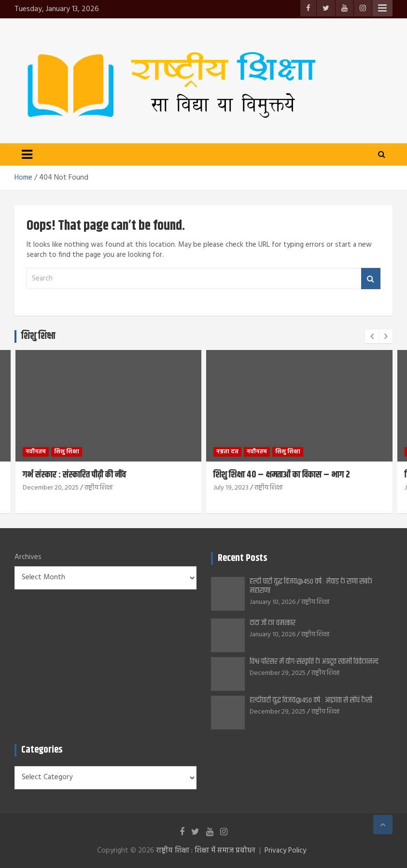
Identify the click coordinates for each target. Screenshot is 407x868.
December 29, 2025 (278, 673)
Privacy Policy (285, 851)
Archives (28, 557)
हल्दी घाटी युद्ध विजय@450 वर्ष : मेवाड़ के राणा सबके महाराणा (311, 586)
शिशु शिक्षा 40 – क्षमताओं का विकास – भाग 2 (282, 475)
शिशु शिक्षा (67, 452)
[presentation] (372, 336)
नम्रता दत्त (227, 452)
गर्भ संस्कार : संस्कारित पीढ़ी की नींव (74, 475)
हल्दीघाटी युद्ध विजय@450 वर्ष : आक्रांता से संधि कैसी (311, 700)
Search (371, 279)
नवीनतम (36, 452)
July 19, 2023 (231, 488)
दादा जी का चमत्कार (278, 623)
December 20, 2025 (51, 488)
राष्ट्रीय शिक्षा (98, 488)
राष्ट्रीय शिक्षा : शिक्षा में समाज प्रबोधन (206, 851)
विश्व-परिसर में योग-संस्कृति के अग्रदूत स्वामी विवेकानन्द (314, 662)
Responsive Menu (382, 8)
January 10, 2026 (273, 602)
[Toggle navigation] (27, 154)
